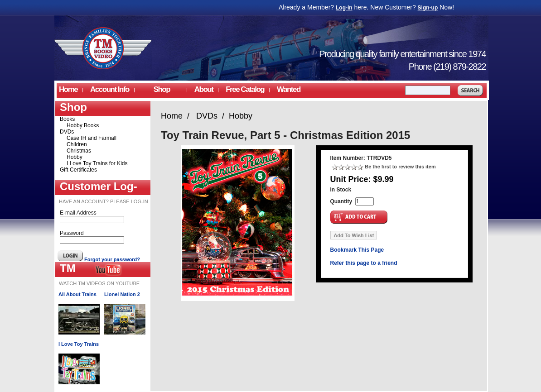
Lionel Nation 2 (122, 294)
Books (67, 119)
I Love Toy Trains (79, 344)
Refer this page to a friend (364, 263)
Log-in (344, 8)
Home (68, 89)
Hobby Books (83, 125)
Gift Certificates (78, 170)
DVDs (67, 132)
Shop (162, 89)
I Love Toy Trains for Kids (97, 163)
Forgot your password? (112, 259)
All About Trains (77, 294)
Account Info (110, 89)
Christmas (79, 151)
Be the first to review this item (400, 167)
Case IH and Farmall (92, 138)
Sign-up (428, 8)
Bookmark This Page (357, 250)
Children (77, 144)
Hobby (75, 157)
